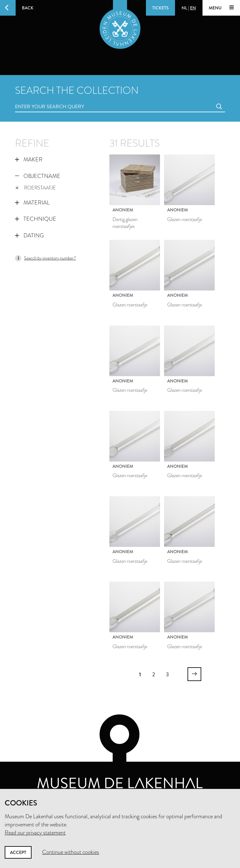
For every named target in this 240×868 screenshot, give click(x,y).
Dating (29, 235)
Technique (36, 219)
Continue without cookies (71, 852)
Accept (18, 852)
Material (32, 203)
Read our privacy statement (35, 833)
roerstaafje (36, 188)
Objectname (38, 176)
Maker (29, 159)
